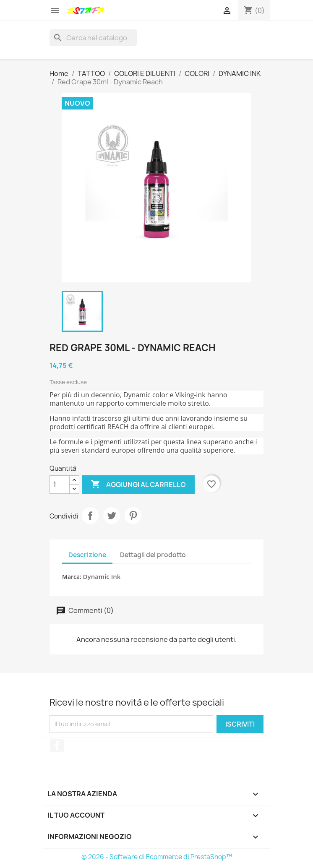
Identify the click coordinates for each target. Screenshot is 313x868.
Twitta (112, 516)
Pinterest (133, 516)
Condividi (90, 516)
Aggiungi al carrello (138, 485)
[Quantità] (60, 485)
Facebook (57, 745)
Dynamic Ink (102, 576)
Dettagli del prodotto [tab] (153, 555)
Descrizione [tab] (87, 555)
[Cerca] (93, 38)
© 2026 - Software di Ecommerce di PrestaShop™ (157, 857)
